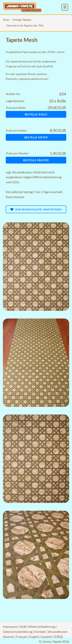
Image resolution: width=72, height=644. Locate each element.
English (34, 637)
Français (22, 637)
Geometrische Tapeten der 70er (25, 25)
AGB (23, 627)
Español (46, 637)
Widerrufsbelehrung (42, 627)
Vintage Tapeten (22, 20)
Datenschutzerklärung (18, 632)
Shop (6, 20)
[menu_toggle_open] (65, 7)
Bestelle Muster (36, 160)
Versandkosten (22, 172)
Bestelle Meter (36, 137)
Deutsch (8, 637)
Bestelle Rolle (36, 114)
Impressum (10, 627)
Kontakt (40, 632)
